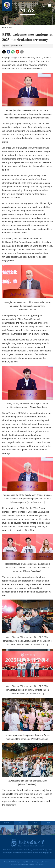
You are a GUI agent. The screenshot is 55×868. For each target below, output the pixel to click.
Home (4, 27)
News (10, 27)
